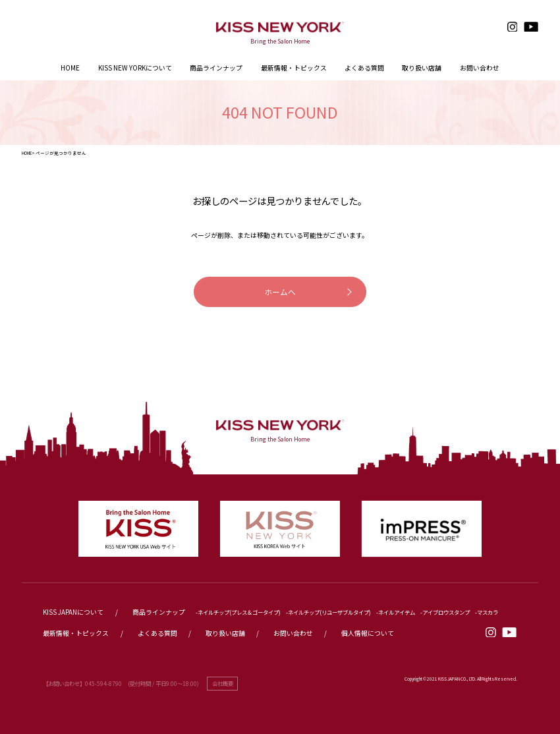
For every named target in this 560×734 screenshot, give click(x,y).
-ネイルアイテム (396, 612)
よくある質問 (157, 633)
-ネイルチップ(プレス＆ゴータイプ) (238, 612)
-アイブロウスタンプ (445, 612)
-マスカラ (487, 612)
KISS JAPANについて (73, 612)
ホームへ (280, 292)
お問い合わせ (293, 633)
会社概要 (223, 683)
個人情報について (368, 633)
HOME (27, 153)
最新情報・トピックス (76, 633)
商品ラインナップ (216, 68)
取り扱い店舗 (225, 633)
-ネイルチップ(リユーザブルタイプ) (328, 612)
